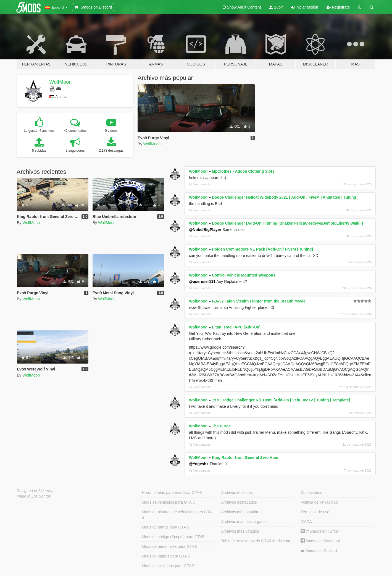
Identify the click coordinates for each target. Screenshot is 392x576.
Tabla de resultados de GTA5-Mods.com (256, 541)
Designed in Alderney (35, 491)
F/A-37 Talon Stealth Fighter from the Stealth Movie (259, 301)
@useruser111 (202, 282)
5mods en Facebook (321, 541)
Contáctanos (311, 493)
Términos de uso (315, 512)
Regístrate (338, 7)
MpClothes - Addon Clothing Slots (243, 171)
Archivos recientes (237, 493)
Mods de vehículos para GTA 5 (168, 502)
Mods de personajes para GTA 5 (169, 546)
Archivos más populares (242, 512)
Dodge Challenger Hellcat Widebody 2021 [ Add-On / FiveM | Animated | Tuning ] (285, 197)
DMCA (306, 522)
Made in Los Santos (34, 496)
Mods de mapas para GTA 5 (166, 556)
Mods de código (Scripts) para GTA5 (173, 537)
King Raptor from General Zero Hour (245, 457)
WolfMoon (61, 82)
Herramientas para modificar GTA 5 (172, 493)
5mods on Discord (319, 551)
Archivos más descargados (244, 522)
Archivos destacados (239, 502)
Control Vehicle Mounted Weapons (244, 275)
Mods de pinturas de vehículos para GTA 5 (177, 515)
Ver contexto (200, 184)
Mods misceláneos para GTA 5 (168, 566)
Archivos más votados (240, 531)
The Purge (221, 426)
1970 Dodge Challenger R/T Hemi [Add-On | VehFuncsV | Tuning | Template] (281, 400)
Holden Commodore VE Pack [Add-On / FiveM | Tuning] (262, 249)
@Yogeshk (199, 464)
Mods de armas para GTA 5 (165, 527)
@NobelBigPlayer (205, 230)
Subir (276, 7)
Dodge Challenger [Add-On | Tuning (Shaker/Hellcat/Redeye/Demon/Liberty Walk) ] (287, 223)
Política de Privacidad (319, 502)
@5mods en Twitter (320, 531)
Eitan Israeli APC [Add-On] (236, 327)
